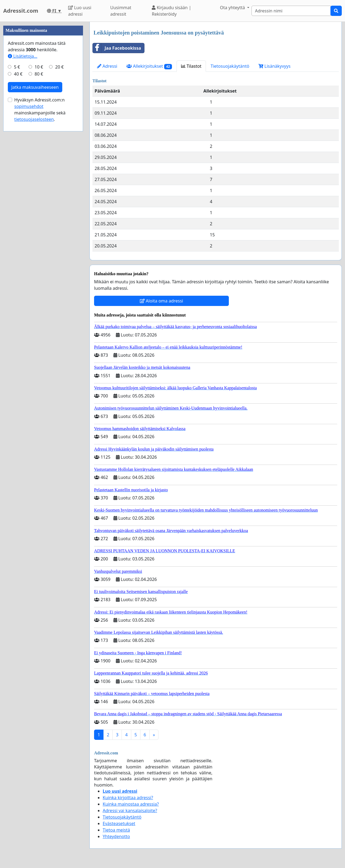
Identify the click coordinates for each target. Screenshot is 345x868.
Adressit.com (21, 11)
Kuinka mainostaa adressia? (131, 804)
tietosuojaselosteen (34, 119)
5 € (17, 67)
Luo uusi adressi (80, 11)
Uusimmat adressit (121, 11)
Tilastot (191, 66)
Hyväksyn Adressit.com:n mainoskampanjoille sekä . (40, 110)
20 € (60, 67)
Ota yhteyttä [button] (233, 8)
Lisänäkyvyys (275, 66)
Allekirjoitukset (149, 66)
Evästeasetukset (119, 823)
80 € (39, 74)
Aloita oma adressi (162, 301)
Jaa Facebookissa (117, 48)
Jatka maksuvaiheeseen (35, 87)
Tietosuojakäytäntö (230, 66)
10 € (39, 67)
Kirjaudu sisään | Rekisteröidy (171, 11)
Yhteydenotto (116, 836)
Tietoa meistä (116, 830)
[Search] (291, 11)
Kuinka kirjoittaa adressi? (128, 798)
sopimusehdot (29, 106)
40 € (18, 74)
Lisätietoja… (23, 56)
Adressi (107, 66)
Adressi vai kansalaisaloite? (130, 811)
